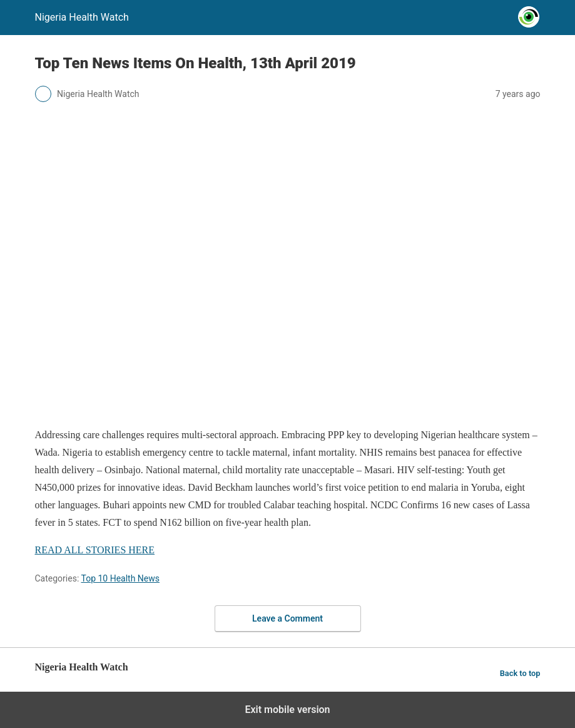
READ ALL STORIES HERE (95, 550)
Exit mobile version (287, 710)
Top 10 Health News (120, 578)
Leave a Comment (287, 618)
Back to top (520, 673)
